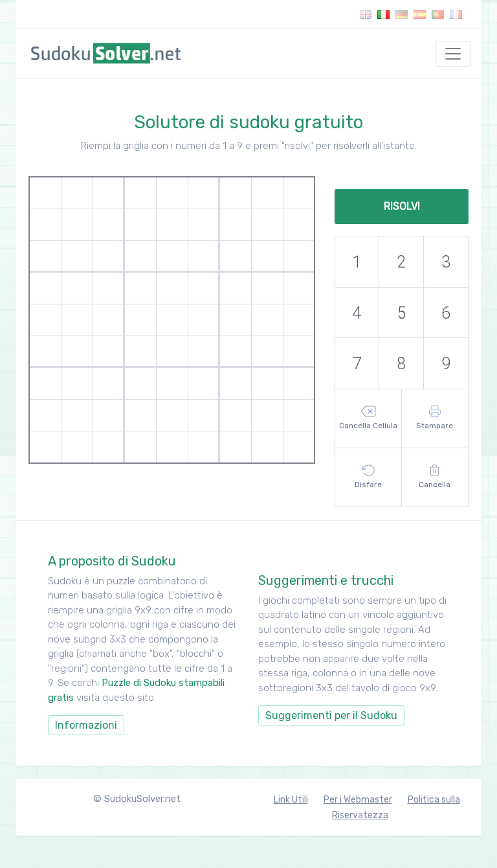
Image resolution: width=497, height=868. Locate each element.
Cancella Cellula (368, 418)
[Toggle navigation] (453, 54)
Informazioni (86, 725)
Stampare (435, 418)
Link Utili (291, 800)
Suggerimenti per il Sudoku (331, 715)
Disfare (368, 477)
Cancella (435, 477)
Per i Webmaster (358, 800)
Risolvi (402, 206)
